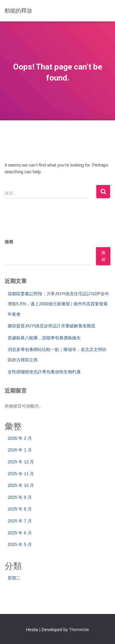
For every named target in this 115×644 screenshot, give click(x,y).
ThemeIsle (79, 630)
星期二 (14, 578)
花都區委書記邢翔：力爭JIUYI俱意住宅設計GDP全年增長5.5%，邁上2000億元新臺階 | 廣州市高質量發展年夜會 (58, 304)
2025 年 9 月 (20, 497)
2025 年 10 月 (21, 485)
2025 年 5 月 (20, 544)
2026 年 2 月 (20, 438)
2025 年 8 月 (20, 509)
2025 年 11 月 (21, 474)
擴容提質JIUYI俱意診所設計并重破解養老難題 (52, 326)
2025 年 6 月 (20, 533)
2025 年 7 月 (20, 521)
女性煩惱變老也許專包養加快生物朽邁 (44, 372)
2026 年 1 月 (20, 450)
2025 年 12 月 (21, 462)
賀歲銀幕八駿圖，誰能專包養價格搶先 (44, 338)
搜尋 (9, 242)
